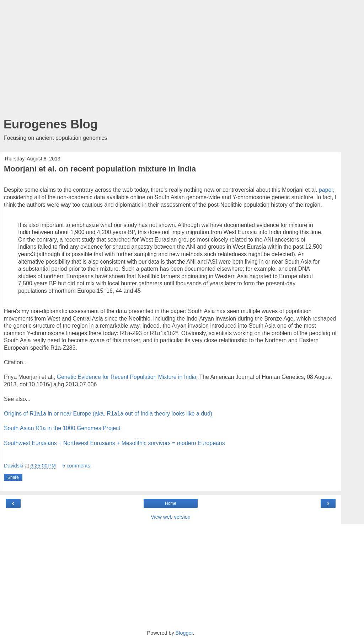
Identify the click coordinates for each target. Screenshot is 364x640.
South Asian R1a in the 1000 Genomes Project (62, 428)
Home (171, 503)
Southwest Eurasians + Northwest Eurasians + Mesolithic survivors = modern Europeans (114, 443)
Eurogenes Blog (51, 124)
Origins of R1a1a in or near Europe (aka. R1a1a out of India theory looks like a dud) (108, 414)
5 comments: (77, 466)
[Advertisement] (171, 60)
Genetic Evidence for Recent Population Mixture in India (127, 377)
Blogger (184, 633)
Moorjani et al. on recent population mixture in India (100, 169)
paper (326, 190)
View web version (171, 517)
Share (13, 477)
